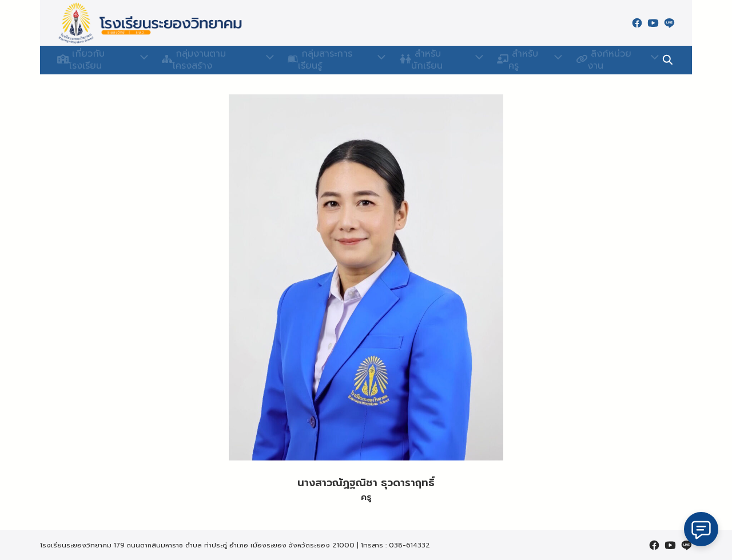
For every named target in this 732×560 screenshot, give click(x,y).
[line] (669, 23)
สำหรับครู (520, 60)
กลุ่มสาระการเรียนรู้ (332, 60)
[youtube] (653, 23)
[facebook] (637, 23)
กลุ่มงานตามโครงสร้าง (213, 60)
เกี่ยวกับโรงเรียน (98, 60)
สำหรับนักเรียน (435, 60)
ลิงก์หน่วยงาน (605, 60)
